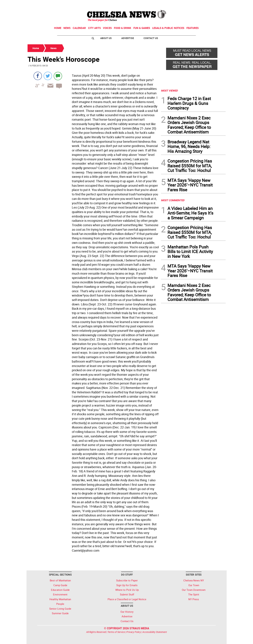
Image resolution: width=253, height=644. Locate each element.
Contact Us (151, 38)
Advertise (128, 38)
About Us (106, 38)
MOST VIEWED (169, 91)
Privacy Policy (134, 632)
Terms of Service (116, 632)
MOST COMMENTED (173, 200)
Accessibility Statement (155, 632)
